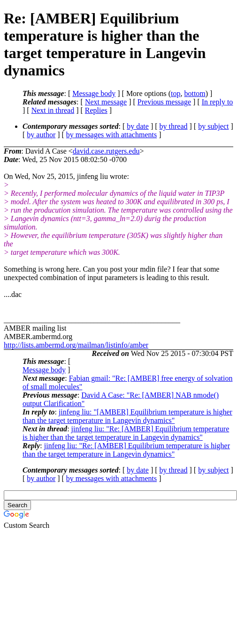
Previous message (164, 102)
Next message (106, 102)
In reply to (218, 102)
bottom (195, 93)
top (176, 93)
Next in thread (53, 110)
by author (41, 135)
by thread (174, 126)
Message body (94, 93)
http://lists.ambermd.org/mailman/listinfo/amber (76, 345)
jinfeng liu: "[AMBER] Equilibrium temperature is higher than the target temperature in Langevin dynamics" (127, 416)
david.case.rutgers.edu (106, 151)
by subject (213, 126)
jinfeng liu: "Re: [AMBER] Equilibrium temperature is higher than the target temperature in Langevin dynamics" (126, 433)
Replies (96, 110)
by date (138, 126)
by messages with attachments (111, 135)
